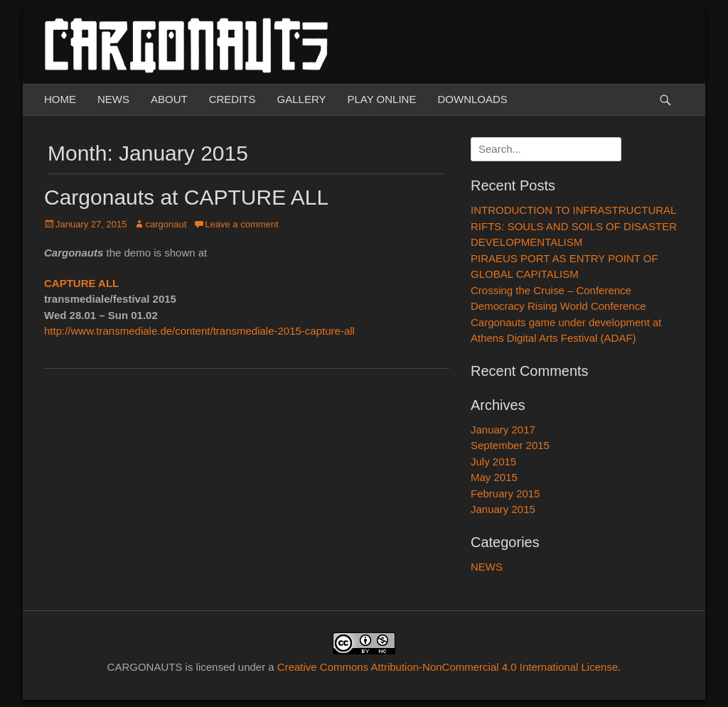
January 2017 (503, 430)
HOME (60, 99)
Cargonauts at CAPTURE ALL (186, 197)
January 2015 (503, 509)
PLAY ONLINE (381, 99)
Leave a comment (241, 224)
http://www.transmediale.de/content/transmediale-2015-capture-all (199, 331)
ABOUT (169, 99)
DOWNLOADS (472, 99)
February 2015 (505, 493)
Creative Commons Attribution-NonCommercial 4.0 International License (448, 667)
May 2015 (494, 477)
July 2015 (493, 462)
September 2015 (510, 445)
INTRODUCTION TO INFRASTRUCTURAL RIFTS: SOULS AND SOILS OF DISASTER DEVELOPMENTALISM (574, 226)
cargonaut (166, 224)
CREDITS (232, 99)
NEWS (113, 99)
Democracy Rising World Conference (558, 306)
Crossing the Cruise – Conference (551, 290)
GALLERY (302, 99)
